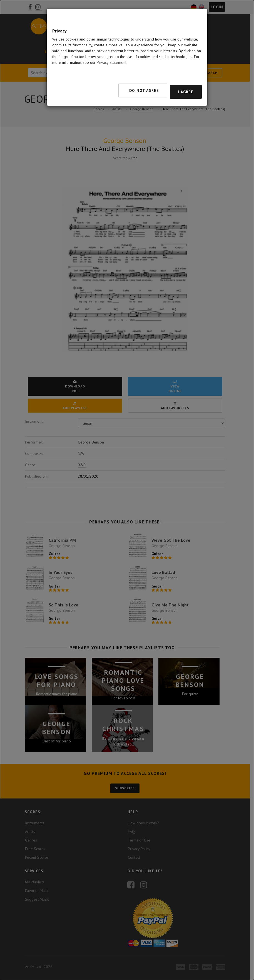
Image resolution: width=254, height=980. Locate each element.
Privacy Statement (112, 62)
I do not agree (143, 90)
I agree (186, 92)
